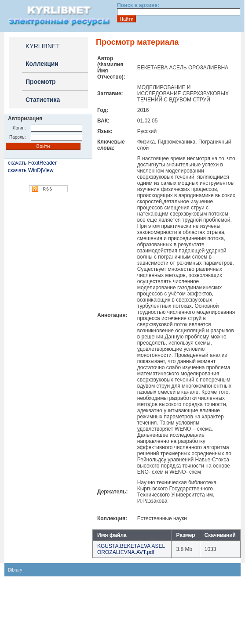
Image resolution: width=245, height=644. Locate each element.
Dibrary (15, 570)
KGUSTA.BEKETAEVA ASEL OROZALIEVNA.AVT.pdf (131, 549)
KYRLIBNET (43, 46)
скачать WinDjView (31, 170)
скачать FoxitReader (32, 163)
